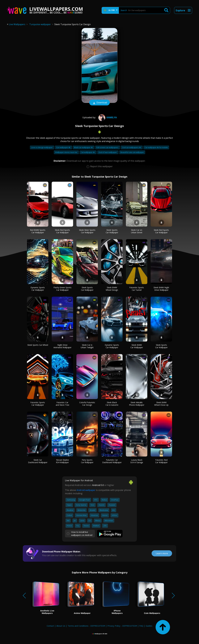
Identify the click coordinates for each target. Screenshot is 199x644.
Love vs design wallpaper (42, 147)
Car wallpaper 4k (64, 147)
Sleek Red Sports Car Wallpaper (62, 231)
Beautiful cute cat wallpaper (132, 152)
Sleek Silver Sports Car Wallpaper (87, 231)
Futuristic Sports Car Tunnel (137, 289)
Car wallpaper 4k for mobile (156, 147)
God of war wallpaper (108, 152)
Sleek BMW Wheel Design (112, 289)
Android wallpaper (86, 490)
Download (99, 103)
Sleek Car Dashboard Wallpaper (38, 461)
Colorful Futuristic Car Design (87, 404)
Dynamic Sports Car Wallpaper (38, 289)
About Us (61, 626)
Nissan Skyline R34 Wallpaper (62, 461)
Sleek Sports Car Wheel (38, 345)
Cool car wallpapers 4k (132, 147)
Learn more (162, 553)
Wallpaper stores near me (66, 152)
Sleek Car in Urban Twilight (87, 346)
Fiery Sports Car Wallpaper (87, 461)
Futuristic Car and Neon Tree (62, 404)
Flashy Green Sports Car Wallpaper (62, 289)
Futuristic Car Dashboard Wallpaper (112, 461)
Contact (50, 626)
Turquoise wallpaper (40, 24)
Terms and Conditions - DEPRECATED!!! (86, 626)
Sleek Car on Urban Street (137, 231)
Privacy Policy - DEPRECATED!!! (122, 626)
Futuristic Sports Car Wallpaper (38, 404)
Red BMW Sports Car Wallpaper (38, 231)
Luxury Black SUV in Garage (137, 461)
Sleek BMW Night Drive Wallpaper (161, 289)
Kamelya (107, 117)
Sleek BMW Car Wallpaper (137, 346)
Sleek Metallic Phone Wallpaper (137, 404)
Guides (149, 626)
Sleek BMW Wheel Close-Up (161, 404)
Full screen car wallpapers (108, 147)
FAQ (141, 626)
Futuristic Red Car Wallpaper (161, 461)
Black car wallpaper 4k (84, 147)
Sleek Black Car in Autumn (112, 404)
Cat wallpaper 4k (88, 152)
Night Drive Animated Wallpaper (62, 346)
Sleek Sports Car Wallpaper (112, 231)
